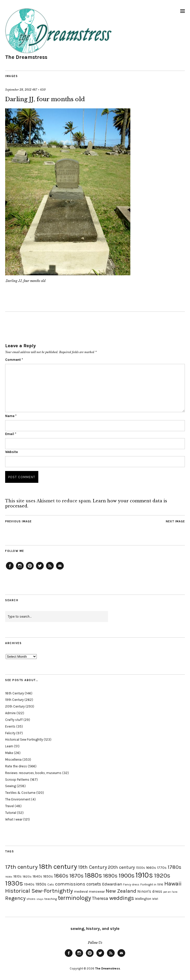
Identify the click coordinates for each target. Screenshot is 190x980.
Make (9, 753)
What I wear (14, 819)
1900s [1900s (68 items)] (126, 875)
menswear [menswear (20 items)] (97, 892)
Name (11, 416)
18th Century (15, 693)
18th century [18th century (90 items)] (58, 866)
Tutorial (11, 813)
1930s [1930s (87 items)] (14, 883)
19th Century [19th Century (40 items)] (93, 867)
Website (11, 452)
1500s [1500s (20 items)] (141, 868)
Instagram (20, 569)
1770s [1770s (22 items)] (162, 868)
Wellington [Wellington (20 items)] (143, 899)
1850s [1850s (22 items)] (48, 876)
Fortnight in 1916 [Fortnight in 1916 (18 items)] (152, 884)
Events (10, 726)
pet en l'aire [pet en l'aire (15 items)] (170, 892)
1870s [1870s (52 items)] (76, 876)
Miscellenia (13, 760)
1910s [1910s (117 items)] (144, 875)
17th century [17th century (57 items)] (21, 867)
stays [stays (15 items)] (40, 899)
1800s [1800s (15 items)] (9, 877)
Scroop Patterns (17, 780)
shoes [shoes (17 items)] (31, 899)
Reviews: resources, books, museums (33, 773)
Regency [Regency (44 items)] (15, 898)
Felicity (10, 733)
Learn (9, 746)
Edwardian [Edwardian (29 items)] (112, 884)
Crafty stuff (14, 720)
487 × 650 (39, 90)
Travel (10, 806)
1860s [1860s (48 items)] (61, 876)
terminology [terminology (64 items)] (74, 898)
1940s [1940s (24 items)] (29, 884)
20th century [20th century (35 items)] (121, 867)
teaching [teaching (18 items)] (51, 899)
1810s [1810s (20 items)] (17, 876)
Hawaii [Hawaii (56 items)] (173, 884)
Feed (50, 569)
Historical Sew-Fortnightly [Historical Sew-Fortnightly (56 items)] (39, 891)
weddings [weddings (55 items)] (122, 898)
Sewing (11, 786)
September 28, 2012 (18, 90)
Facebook (10, 569)
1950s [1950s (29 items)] (41, 884)
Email (11, 434)
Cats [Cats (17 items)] (51, 884)
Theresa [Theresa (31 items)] (100, 898)
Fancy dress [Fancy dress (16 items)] (131, 885)
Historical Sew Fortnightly (24, 739)
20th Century (15, 706)
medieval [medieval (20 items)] (81, 892)
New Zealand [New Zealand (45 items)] (121, 891)
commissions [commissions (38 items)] (70, 884)
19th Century (14, 700)
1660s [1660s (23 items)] (151, 868)
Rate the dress (16, 766)
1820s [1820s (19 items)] (27, 876)
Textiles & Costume (20, 793)
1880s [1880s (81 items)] (93, 875)
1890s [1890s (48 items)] (110, 876)
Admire (10, 713)
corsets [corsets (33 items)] (94, 884)
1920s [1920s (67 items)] (162, 875)
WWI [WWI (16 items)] (155, 899)
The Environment (18, 799)
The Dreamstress (26, 57)
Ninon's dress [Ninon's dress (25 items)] (150, 891)
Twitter (40, 569)
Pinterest (30, 569)
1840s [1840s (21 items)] (37, 876)
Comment (14, 360)
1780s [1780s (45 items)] (174, 867)
